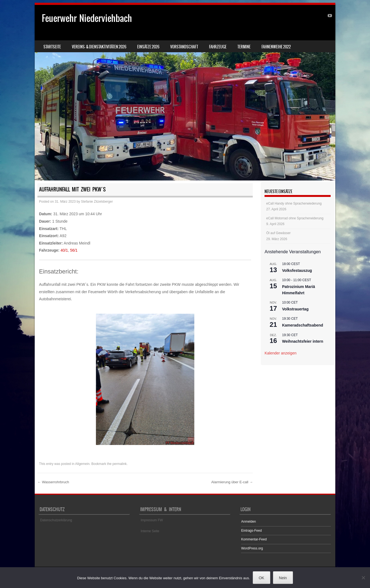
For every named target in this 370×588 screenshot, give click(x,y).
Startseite (52, 47)
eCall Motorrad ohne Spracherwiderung (295, 218)
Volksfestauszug (297, 270)
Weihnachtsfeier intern (303, 341)
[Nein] (363, 578)
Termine (244, 47)
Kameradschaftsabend (303, 325)
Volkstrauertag (295, 309)
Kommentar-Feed (254, 539)
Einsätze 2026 (148, 47)
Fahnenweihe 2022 (276, 47)
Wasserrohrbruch (53, 482)
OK (262, 578)
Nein (283, 578)
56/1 (74, 250)
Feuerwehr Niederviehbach (87, 18)
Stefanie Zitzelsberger (97, 202)
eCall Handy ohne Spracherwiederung (294, 203)
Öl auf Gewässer (278, 233)
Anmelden (248, 522)
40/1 (64, 250)
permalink (120, 464)
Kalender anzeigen (281, 353)
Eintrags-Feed (251, 531)
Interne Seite (150, 531)
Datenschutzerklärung (56, 520)
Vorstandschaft (184, 47)
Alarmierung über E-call (232, 482)
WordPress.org (252, 548)
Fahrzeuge (218, 47)
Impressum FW (152, 520)
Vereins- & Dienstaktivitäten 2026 (99, 47)
